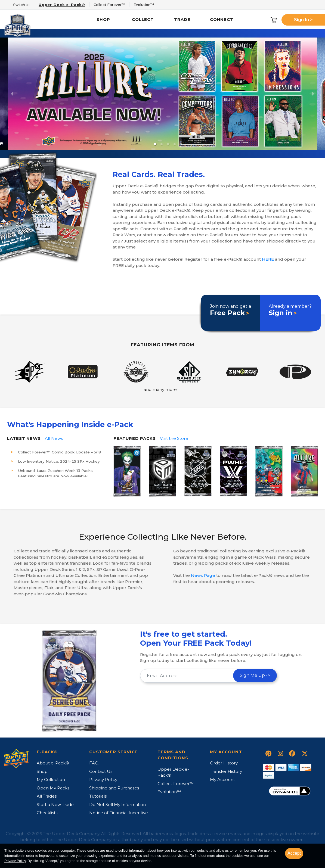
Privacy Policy (103, 780)
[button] (155, 144)
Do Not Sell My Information (117, 805)
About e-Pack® (53, 763)
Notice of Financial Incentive (119, 813)
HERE (268, 259)
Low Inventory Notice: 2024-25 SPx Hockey (59, 461)
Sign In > (303, 20)
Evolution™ (169, 792)
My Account (222, 780)
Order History (224, 763)
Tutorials (98, 796)
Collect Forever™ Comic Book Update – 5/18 (59, 452)
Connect (222, 19)
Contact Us (101, 771)
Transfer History (226, 771)
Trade (182, 19)
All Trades (47, 796)
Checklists (47, 813)
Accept (294, 853)
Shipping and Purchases (114, 788)
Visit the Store (174, 438)
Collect (143, 19)
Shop (103, 19)
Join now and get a (230, 310)
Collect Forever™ (176, 784)
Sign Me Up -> (255, 675)
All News (54, 438)
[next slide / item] (313, 94)
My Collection (51, 780)
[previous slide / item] (12, 94)
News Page (203, 575)
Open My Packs (53, 788)
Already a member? (290, 310)
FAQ (94, 763)
